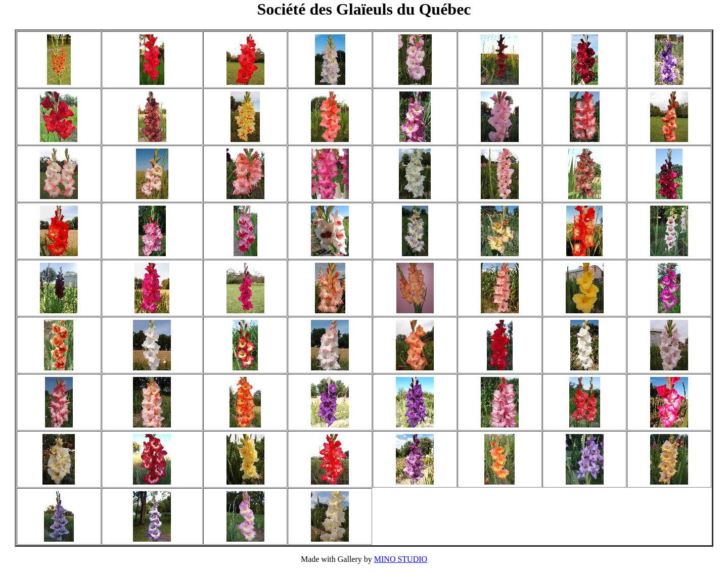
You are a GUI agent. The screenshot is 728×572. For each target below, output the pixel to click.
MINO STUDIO (401, 559)
